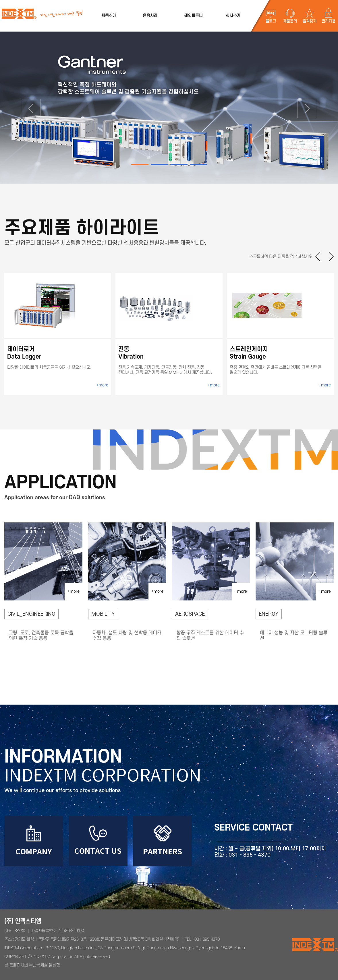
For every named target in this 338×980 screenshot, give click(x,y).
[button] (25, 108)
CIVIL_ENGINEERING (31, 614)
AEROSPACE (190, 614)
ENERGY (269, 614)
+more (102, 385)
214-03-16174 (72, 931)
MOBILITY (103, 614)
